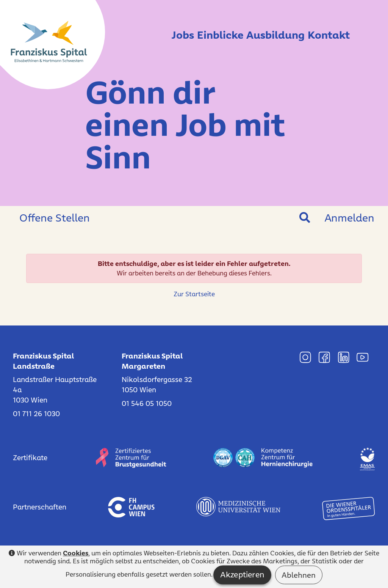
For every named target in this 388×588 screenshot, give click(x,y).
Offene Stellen (55, 218)
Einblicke (198, 35)
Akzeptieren (242, 575)
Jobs (149, 35)
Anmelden (349, 218)
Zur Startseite (194, 294)
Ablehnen (299, 575)
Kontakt (329, 35)
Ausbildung (264, 35)
